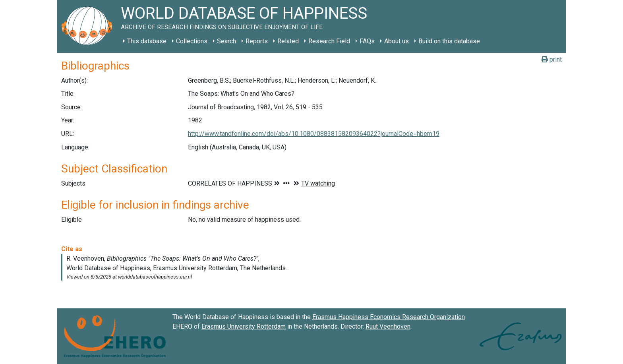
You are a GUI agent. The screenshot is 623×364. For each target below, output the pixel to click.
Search (226, 41)
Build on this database (449, 41)
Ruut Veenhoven (388, 326)
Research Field (329, 41)
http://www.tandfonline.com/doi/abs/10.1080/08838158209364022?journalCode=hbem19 (314, 134)
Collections (192, 41)
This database (147, 41)
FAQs (367, 41)
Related (288, 41)
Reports (257, 41)
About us (397, 41)
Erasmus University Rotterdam (244, 326)
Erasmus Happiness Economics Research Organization (389, 317)
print (552, 59)
